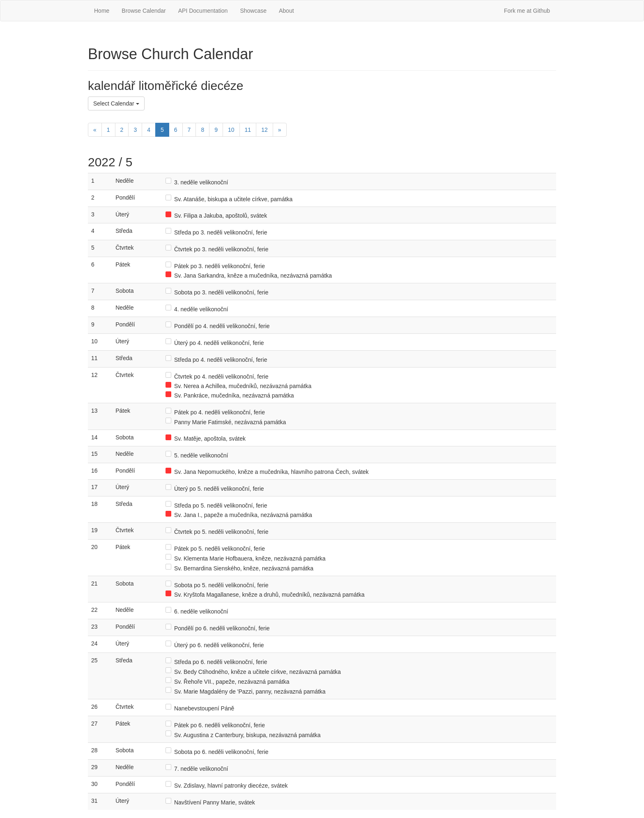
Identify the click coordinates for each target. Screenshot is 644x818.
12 (264, 130)
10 (231, 130)
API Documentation (203, 11)
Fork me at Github (527, 11)
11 (248, 130)
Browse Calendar (144, 11)
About (286, 11)
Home (102, 11)
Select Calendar (116, 103)
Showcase (253, 11)
